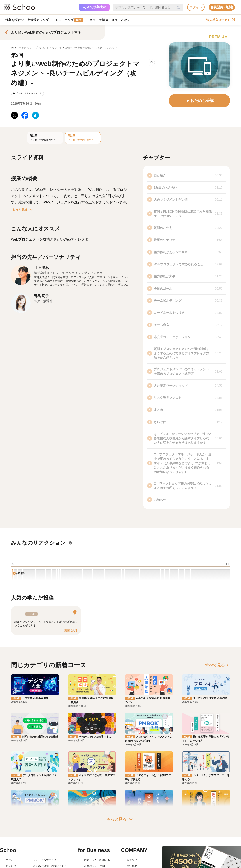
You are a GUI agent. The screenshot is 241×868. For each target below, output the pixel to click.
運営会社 (132, 860)
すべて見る (218, 665)
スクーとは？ (121, 20)
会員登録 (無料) (222, 7)
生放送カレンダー (39, 20)
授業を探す (14, 20)
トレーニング (69, 20)
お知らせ (11, 866)
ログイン (196, 7)
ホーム (10, 860)
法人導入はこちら (221, 20)
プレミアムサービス (45, 860)
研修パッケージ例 (94, 866)
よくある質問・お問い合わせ (50, 866)
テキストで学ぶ (97, 20)
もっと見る (23, 210)
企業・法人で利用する (97, 860)
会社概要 (132, 866)
